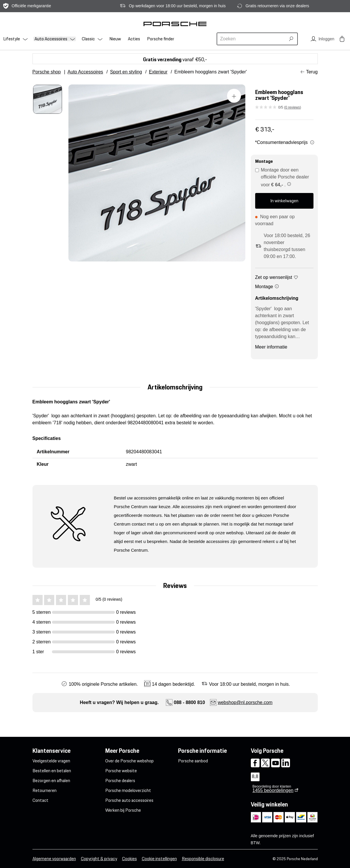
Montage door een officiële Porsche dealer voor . (282, 177)
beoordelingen (273, 790)
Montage (267, 287)
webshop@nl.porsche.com (245, 702)
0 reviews (293, 107)
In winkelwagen (284, 201)
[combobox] (252, 39)
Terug (312, 72)
